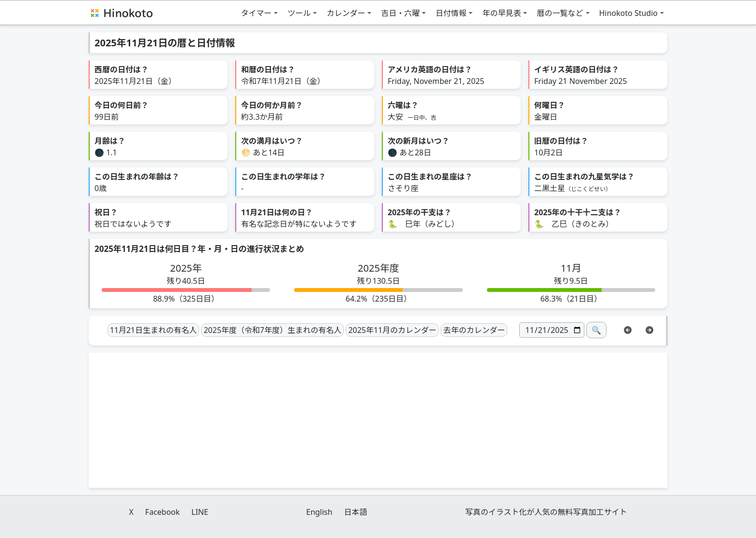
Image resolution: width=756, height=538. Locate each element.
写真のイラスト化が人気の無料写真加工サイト (546, 512)
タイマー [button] (256, 13)
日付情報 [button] (451, 13)
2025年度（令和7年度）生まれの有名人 (272, 330)
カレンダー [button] (346, 13)
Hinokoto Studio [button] (629, 13)
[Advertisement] (378, 420)
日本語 (356, 512)
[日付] (552, 330)
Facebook (162, 512)
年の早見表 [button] (501, 13)
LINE (200, 512)
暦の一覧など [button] (560, 13)
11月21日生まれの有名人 (154, 330)
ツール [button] (299, 13)
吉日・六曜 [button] (400, 13)
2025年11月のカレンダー (392, 330)
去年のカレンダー (474, 330)
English (319, 512)
